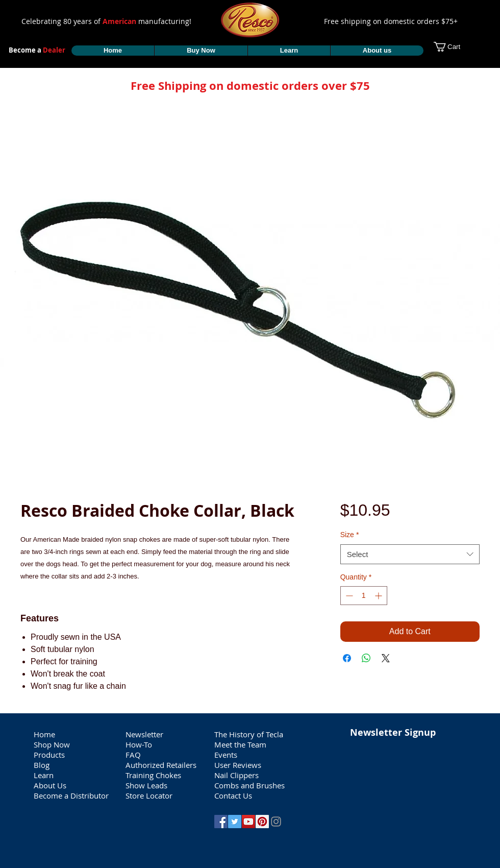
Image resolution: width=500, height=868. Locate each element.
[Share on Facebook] (347, 658)
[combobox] (410, 554)
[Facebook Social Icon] (221, 822)
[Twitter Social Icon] (235, 822)
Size (350, 535)
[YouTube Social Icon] (248, 822)
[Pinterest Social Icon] (262, 822)
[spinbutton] (364, 596)
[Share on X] (386, 658)
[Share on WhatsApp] (366, 658)
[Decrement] (348, 596)
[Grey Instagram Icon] (276, 822)
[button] (453, 47)
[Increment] (379, 596)
